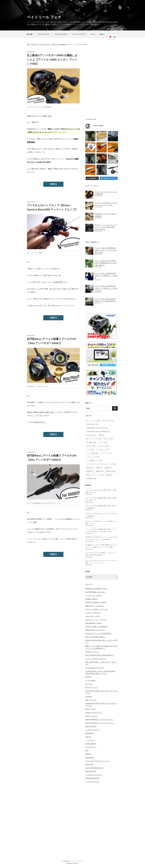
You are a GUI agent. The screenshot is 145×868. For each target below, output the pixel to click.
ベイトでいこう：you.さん (94, 595)
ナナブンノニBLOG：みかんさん (96, 659)
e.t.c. (94, 34)
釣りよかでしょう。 (92, 687)
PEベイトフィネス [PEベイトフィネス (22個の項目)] (94, 439)
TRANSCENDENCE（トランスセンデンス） (99, 719)
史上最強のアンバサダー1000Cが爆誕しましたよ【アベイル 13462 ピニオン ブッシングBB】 (52, 60)
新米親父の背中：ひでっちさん (95, 630)
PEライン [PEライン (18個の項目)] (108, 439)
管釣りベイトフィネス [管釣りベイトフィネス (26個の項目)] (95, 475)
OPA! (87, 750)
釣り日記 (31, 34)
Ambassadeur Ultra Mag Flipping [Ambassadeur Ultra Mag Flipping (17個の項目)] (98, 432)
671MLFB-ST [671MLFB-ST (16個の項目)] (92, 424)
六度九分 (88, 737)
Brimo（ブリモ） (91, 709)
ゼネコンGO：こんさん (93, 616)
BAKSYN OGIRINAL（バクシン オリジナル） (100, 723)
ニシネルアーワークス (92, 730)
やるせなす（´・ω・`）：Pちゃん (96, 620)
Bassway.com (90, 757)
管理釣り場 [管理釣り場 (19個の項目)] (111, 471)
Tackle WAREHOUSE (92, 778)
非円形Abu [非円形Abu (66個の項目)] (91, 479)
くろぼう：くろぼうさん (93, 613)
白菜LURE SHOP (91, 726)
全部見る (53, 184)
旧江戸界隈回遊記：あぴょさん (95, 592)
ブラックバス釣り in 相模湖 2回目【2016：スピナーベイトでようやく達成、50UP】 (106, 250)
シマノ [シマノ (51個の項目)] (90, 450)
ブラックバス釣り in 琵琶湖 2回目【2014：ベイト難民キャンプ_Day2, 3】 (106, 276)
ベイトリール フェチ (44, 17)
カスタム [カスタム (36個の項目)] (91, 446)
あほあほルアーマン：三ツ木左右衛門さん (99, 633)
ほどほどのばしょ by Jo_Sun (94, 668)
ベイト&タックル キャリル (94, 775)
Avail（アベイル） (91, 700)
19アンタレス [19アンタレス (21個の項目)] (108, 421)
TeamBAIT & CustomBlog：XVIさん (97, 589)
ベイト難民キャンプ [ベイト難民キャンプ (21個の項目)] (94, 460)
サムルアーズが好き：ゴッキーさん (97, 609)
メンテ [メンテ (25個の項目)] (112, 464)
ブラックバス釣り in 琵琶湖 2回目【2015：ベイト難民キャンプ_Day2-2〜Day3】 (106, 288)
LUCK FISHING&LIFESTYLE (94, 768)
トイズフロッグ (90, 740)
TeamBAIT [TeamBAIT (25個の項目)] (91, 442)
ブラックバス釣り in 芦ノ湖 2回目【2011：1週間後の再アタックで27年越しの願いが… (106, 263)
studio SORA (89, 764)
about (103, 34)
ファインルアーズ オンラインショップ (97, 761)
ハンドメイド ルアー (80, 34)
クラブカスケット (91, 747)
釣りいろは (89, 684)
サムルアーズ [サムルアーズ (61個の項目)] (103, 446)
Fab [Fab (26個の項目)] (101, 435)
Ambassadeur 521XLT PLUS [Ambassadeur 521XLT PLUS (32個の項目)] (97, 428)
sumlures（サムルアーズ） (94, 712)
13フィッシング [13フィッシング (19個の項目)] (93, 421)
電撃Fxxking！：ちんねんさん (95, 606)
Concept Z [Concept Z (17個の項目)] (91, 435)
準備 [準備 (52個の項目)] (99, 468)
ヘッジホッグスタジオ (92, 782)
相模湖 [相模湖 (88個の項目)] (100, 471)
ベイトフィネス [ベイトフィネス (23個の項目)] (93, 457)
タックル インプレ (45, 34)
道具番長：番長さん (92, 599)
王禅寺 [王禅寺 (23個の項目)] (108, 468)
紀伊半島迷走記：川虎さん (94, 623)
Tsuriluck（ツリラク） (92, 652)
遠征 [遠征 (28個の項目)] (109, 475)
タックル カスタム (62, 34)
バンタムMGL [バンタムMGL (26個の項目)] (92, 453)
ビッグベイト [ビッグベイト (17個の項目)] (106, 453)
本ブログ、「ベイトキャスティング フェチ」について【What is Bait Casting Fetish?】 (106, 227)
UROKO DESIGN (91, 744)
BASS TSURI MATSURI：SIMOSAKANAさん (100, 655)
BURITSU (88, 677)
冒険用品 (88, 754)
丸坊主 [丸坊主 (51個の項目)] (90, 468)
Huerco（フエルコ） (92, 716)
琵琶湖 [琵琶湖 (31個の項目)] (90, 471)
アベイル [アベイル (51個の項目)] (103, 442)
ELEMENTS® (90, 733)
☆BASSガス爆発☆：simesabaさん (97, 626)
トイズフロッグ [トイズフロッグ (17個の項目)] (102, 450)
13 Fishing (89, 696)
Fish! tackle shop (91, 771)
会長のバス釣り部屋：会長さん (95, 637)
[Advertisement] (102, 81)
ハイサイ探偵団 (90, 680)
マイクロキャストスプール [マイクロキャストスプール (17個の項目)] (96, 464)
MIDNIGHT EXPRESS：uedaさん (96, 602)
